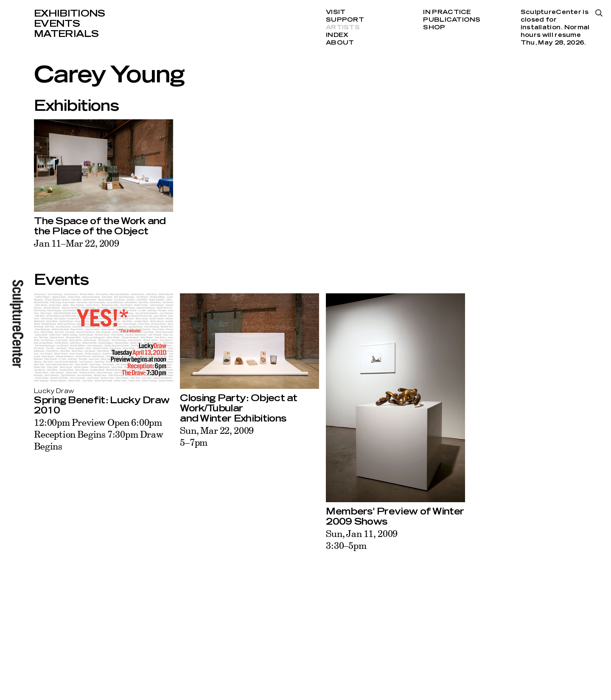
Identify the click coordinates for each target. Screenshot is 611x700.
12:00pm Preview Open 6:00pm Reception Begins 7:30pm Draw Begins (99, 434)
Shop (434, 28)
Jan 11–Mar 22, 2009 (77, 243)
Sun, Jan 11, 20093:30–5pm (362, 539)
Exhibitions (70, 14)
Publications (452, 20)
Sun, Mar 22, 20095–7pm (217, 436)
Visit (336, 12)
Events (57, 24)
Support (345, 20)
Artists (343, 28)
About (340, 43)
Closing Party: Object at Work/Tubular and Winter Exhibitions (239, 408)
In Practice (447, 12)
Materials (66, 34)
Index (337, 35)
